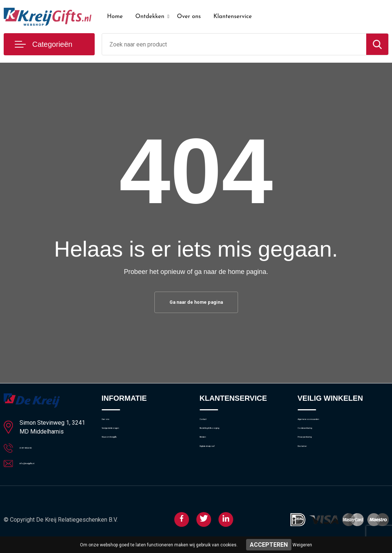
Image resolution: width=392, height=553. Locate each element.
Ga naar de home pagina (196, 304)
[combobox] (234, 44)
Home (115, 17)
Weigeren (302, 545)
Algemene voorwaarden (326, 425)
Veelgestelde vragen (126, 441)
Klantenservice (233, 17)
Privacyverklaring (318, 457)
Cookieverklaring (318, 441)
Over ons (189, 17)
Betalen (209, 457)
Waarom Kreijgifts (123, 457)
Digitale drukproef (221, 473)
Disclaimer (310, 473)
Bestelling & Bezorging (227, 441)
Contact (209, 425)
